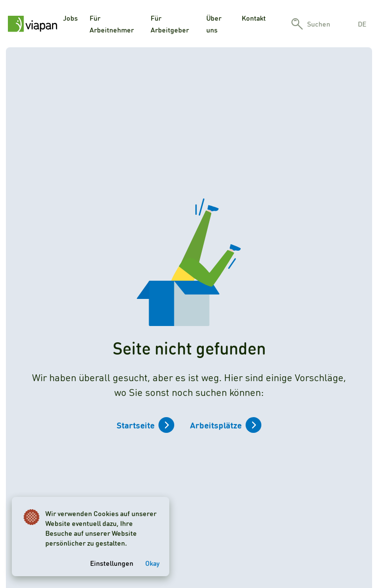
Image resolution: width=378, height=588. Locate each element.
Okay (152, 563)
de (362, 24)
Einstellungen (112, 563)
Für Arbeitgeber (170, 24)
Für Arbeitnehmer (112, 24)
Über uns (214, 24)
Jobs (70, 18)
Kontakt (254, 18)
